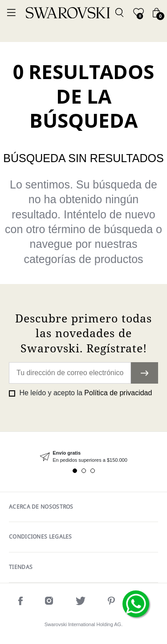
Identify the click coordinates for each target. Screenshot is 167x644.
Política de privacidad (118, 393)
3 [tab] (93, 471)
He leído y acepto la (85, 393)
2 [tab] (84, 471)
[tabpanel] (83, 457)
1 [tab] (75, 471)
